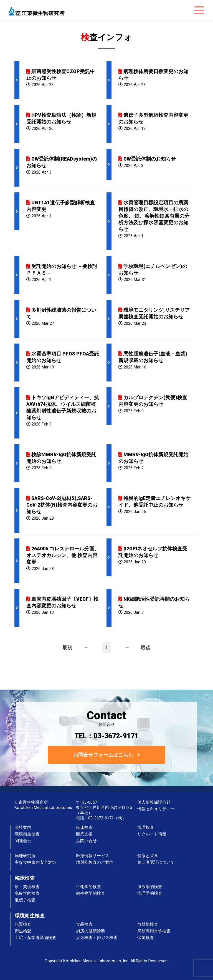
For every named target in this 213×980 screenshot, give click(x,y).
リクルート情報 (152, 834)
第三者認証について (156, 862)
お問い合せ (86, 841)
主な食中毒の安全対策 (35, 862)
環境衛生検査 (27, 834)
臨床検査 (84, 827)
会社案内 (23, 827)
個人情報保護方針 (154, 802)
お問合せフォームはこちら (103, 755)
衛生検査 (23, 931)
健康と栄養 (148, 856)
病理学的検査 (150, 893)
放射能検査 (148, 924)
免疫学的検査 (27, 893)
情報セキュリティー (156, 809)
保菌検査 (146, 938)
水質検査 (23, 924)
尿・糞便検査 (27, 887)
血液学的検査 (150, 887)
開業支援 (84, 834)
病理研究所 (25, 856)
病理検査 (146, 827)
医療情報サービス (93, 856)
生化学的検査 (88, 887)
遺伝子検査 (25, 900)
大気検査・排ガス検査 (97, 938)
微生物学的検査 (91, 893)
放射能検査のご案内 (95, 862)
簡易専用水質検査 (154, 931)
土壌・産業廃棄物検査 (35, 938)
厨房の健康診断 (91, 931)
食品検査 (84, 924)
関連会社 (23, 841)
